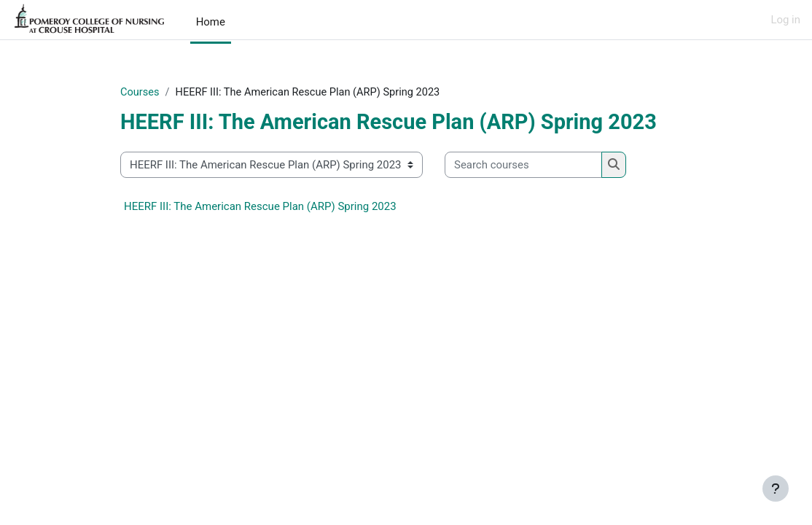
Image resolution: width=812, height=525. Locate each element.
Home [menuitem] (211, 22)
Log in (785, 20)
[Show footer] (776, 489)
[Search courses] (523, 165)
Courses (140, 93)
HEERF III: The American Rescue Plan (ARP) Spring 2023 (260, 207)
